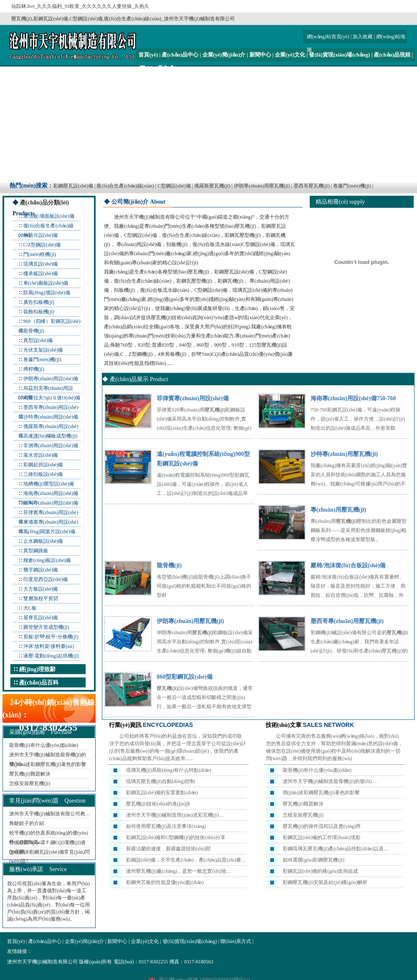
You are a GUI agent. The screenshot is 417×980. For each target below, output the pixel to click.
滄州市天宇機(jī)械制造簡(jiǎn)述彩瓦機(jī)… (175, 815)
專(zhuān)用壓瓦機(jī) (338, 510)
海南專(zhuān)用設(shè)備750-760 (353, 398)
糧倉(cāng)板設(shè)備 (47, 560)
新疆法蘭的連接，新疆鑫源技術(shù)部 (169, 849)
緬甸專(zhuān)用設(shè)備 (51, 503)
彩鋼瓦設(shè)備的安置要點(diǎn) (162, 793)
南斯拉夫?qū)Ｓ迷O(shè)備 (52, 398)
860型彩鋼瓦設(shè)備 (185, 677)
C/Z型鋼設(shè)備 (42, 245)
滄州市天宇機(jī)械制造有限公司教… (50, 814)
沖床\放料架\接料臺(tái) (49, 646)
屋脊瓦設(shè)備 (41, 618)
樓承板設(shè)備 (41, 273)
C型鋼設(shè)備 (174, 186)
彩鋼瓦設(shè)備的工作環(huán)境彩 (322, 837)
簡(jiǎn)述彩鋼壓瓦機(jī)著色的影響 (48, 764)
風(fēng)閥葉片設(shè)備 (49, 532)
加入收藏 (363, 37)
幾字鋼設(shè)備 (41, 570)
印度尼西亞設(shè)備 (46, 579)
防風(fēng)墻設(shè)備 (47, 293)
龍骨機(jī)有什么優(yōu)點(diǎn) (44, 745)
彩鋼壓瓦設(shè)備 (73, 186)
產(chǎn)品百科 (39, 683)
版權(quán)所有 (95, 962)
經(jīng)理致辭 (38, 669)
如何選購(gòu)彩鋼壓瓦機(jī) (314, 860)
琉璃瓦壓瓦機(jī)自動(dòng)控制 (161, 781)
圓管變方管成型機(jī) (46, 627)
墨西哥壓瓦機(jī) (312, 186)
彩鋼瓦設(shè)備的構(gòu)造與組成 (321, 871)
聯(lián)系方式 (157, 68)
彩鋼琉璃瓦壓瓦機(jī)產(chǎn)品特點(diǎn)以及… (336, 849)
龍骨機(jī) (34, 331)
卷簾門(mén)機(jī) (352, 186)
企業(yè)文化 (290, 55)
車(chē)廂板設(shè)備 (46, 283)
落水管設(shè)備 (41, 455)
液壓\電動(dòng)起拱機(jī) (51, 656)
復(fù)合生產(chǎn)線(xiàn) (125, 186)
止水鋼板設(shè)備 (43, 541)
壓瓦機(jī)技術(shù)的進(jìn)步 (158, 804)
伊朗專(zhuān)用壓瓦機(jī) (262, 186)
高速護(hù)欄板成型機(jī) (51, 436)
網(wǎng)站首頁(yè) (328, 37)
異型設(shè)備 (38, 340)
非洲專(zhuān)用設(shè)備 (51, 446)
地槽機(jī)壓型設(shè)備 (49, 484)
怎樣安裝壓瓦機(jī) (30, 783)
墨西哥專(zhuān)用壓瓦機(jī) (347, 621)
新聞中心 (260, 55)
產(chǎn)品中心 (180, 55)
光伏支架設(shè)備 (43, 350)
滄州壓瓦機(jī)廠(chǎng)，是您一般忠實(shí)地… (179, 871)
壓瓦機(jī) (246, 226)
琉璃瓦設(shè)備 (41, 264)
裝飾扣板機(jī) (39, 312)
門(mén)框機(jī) (40, 254)
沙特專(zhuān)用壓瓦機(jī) (344, 454)
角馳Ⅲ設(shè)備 (41, 235)
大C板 (30, 608)
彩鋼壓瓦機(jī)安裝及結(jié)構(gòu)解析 (325, 882)
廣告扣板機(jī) (39, 302)
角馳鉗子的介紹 (27, 823)
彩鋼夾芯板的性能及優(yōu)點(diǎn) (165, 882)
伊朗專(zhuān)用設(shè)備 (51, 379)
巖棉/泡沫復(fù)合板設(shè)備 (348, 565)
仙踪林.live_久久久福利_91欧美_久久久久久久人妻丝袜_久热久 (80, 6)
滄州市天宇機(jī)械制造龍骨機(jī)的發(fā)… (330, 781)
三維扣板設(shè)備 (43, 474)
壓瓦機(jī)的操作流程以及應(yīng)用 (322, 826)
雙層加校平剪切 (41, 598)
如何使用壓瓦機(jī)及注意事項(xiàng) (166, 826)
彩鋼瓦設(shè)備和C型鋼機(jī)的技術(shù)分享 (176, 837)
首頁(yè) (148, 55)
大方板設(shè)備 (41, 589)
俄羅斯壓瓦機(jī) (212, 186)
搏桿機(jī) (34, 369)
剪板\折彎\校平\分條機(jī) (51, 637)
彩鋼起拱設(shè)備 (43, 465)
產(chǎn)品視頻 (392, 55)
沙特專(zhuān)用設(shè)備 (51, 417)
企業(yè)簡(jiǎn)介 (224, 55)
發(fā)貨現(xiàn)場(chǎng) (339, 55)
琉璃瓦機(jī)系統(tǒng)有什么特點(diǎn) (169, 770)
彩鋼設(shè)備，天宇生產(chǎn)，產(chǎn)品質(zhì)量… (186, 860)
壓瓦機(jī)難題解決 (30, 774)
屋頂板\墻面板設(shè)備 (49, 216)
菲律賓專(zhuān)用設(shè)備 (193, 398)
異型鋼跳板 (36, 551)
